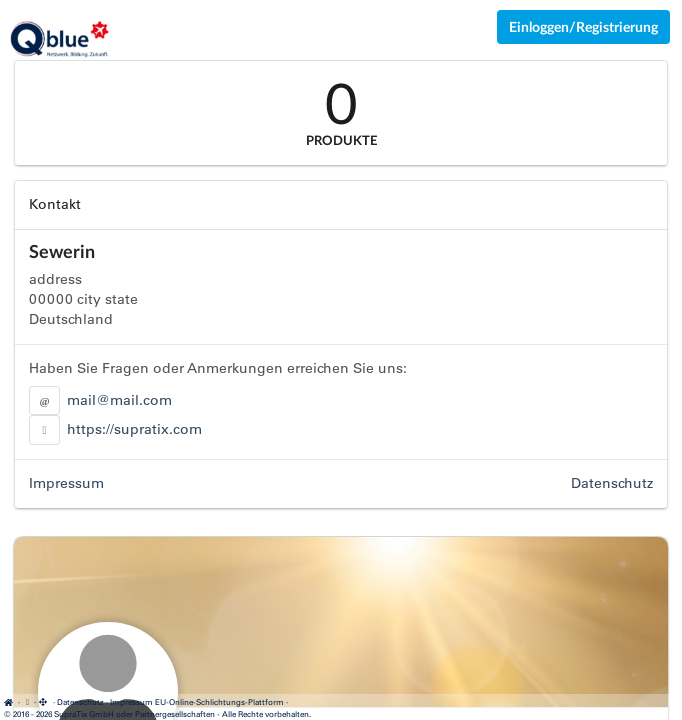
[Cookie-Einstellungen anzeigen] (27, 702)
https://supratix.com (134, 429)
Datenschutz (612, 483)
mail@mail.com (119, 400)
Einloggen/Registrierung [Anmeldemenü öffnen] (583, 26)
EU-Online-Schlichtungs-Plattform (219, 702)
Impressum (66, 483)
